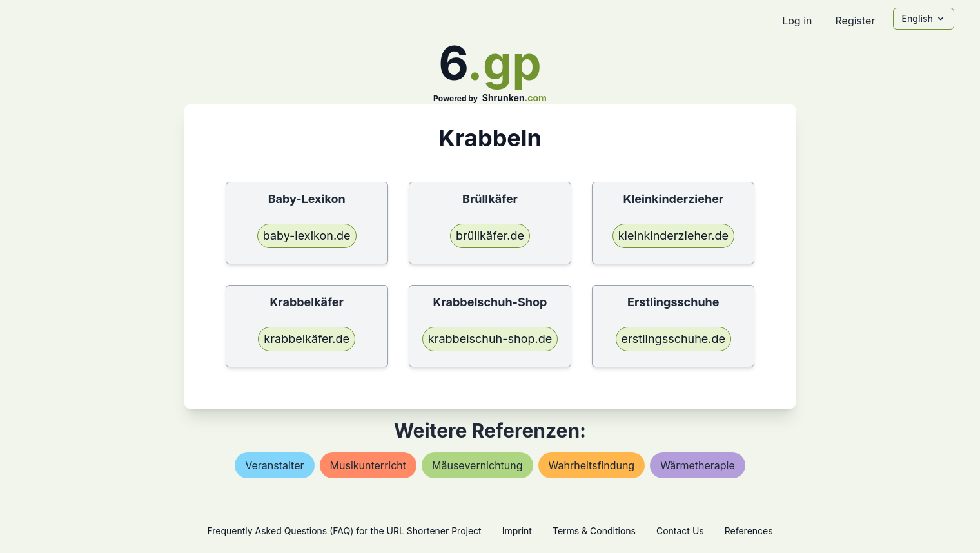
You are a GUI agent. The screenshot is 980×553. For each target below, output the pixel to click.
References (749, 531)
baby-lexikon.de (307, 236)
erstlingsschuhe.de (673, 339)
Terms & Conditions (594, 531)
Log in (797, 21)
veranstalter (274, 465)
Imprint (517, 531)
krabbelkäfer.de (307, 339)
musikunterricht (368, 465)
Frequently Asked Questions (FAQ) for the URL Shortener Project (344, 531)
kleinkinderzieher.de (673, 236)
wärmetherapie (698, 465)
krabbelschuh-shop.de (490, 339)
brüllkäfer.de (490, 236)
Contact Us (680, 531)
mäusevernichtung (477, 465)
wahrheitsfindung (592, 465)
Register (855, 21)
